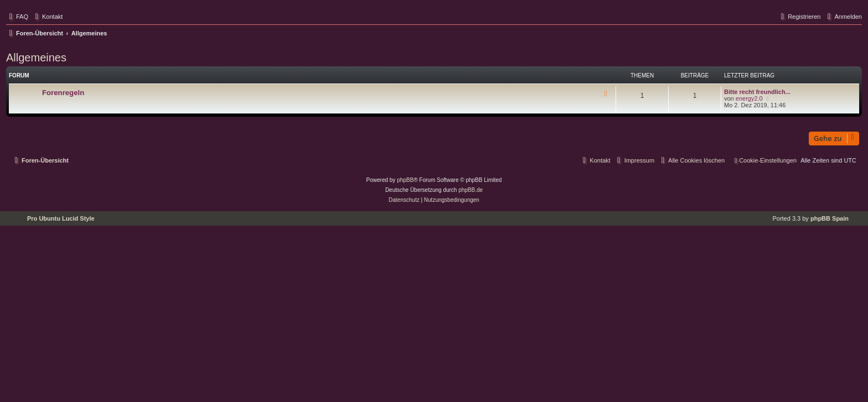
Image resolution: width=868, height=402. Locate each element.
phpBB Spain (830, 218)
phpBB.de (471, 190)
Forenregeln (63, 93)
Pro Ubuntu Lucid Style (61, 218)
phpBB (405, 180)
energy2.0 (749, 98)
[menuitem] (17, 17)
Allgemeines (36, 58)
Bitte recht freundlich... (757, 92)
